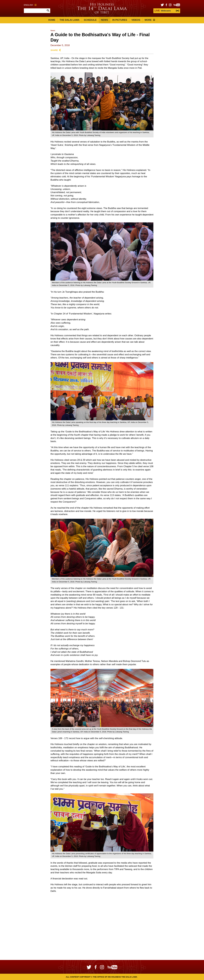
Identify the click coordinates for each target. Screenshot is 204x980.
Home (52, 20)
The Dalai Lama (70, 20)
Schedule (90, 20)
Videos (136, 20)
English (30, 5)
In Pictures (120, 20)
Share (54, 50)
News (104, 20)
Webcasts (163, 11)
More (150, 20)
